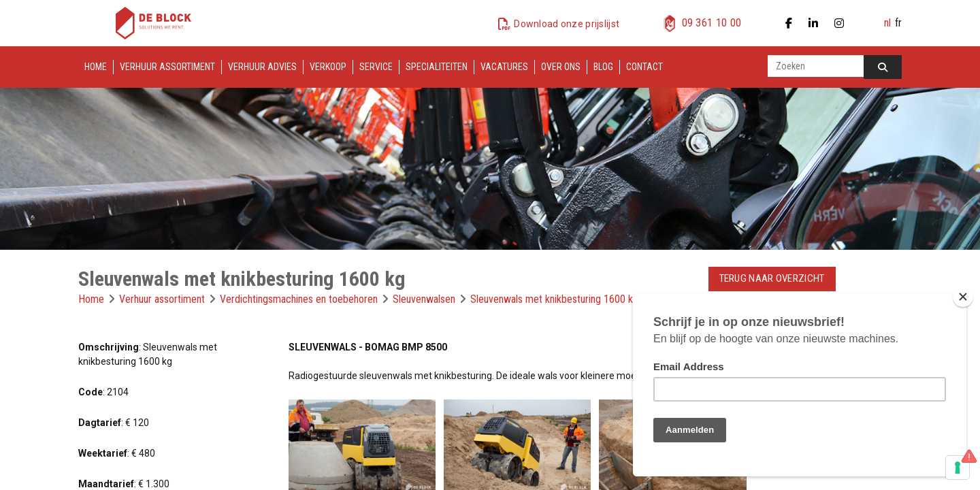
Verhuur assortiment (167, 67)
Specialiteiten (437, 67)
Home (96, 67)
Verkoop (328, 67)
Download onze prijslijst (567, 24)
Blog (603, 67)
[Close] (963, 297)
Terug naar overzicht (772, 278)
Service (376, 67)
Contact (644, 67)
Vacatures (504, 67)
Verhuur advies (262, 67)
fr (898, 23)
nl (887, 23)
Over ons (561, 67)
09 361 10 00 (712, 23)
